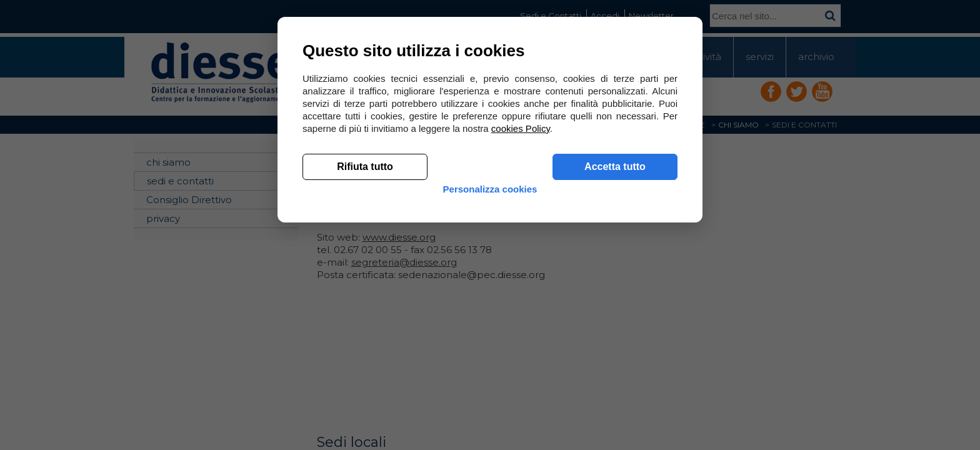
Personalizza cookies (490, 383)
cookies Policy (521, 312)
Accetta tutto (615, 350)
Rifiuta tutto (365, 350)
